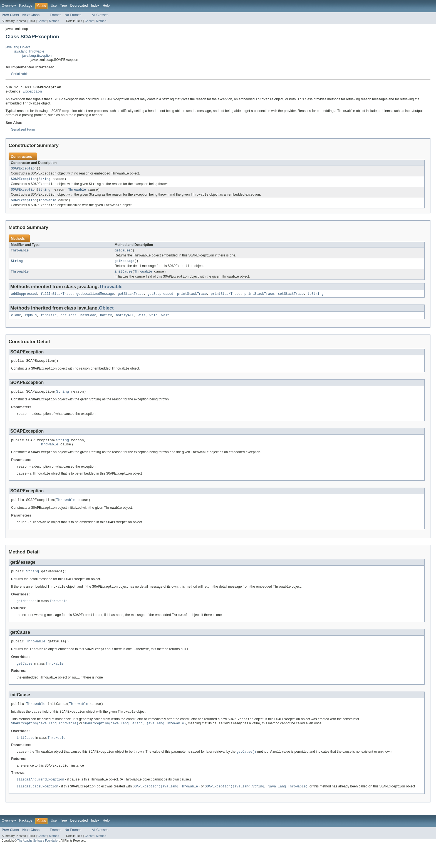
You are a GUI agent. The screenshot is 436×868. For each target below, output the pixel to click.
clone (16, 325)
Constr (42, 21)
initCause (123, 280)
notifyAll (125, 325)
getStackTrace (131, 303)
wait (142, 325)
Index (95, 6)
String (45, 183)
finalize (49, 325)
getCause (122, 257)
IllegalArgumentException (40, 802)
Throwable (77, 194)
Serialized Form (23, 132)
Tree (64, 6)
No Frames (73, 15)
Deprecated (79, 6)
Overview (9, 6)
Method (54, 21)
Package (26, 6)
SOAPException (24, 171)
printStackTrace (192, 303)
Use (54, 6)
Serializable (20, 74)
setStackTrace (291, 303)
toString (315, 303)
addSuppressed (24, 303)
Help (106, 6)
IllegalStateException (37, 809)
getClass (69, 325)
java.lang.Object (18, 47)
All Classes (100, 15)
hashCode (88, 325)
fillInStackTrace (57, 303)
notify (106, 325)
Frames (55, 15)
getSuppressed (160, 303)
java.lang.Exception (37, 56)
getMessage (124, 268)
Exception (32, 93)
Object (106, 317)
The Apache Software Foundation (38, 863)
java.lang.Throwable (29, 51)
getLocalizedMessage (95, 303)
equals (31, 325)
